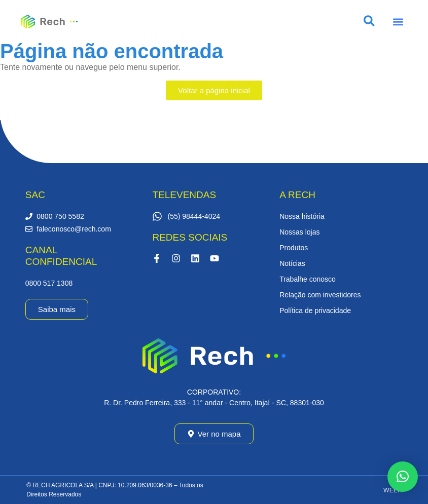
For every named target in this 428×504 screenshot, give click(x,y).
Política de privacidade (315, 311)
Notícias (292, 263)
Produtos (294, 248)
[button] (398, 22)
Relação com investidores (320, 295)
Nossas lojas (299, 232)
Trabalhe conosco (308, 279)
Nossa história (302, 216)
